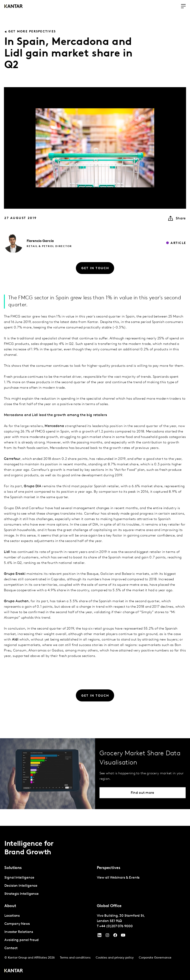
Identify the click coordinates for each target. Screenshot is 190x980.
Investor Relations (19, 932)
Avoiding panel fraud (22, 940)
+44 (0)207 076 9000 (116, 926)
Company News (17, 924)
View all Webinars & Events (118, 878)
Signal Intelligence (19, 878)
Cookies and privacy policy (115, 958)
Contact (11, 948)
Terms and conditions (75, 958)
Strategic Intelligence (22, 894)
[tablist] (95, 903)
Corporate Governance (155, 958)
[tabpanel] (49, 886)
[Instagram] (107, 936)
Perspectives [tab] (109, 868)
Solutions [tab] (13, 868)
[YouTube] (99, 936)
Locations (12, 916)
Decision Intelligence (21, 886)
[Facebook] (115, 936)
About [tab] (10, 906)
